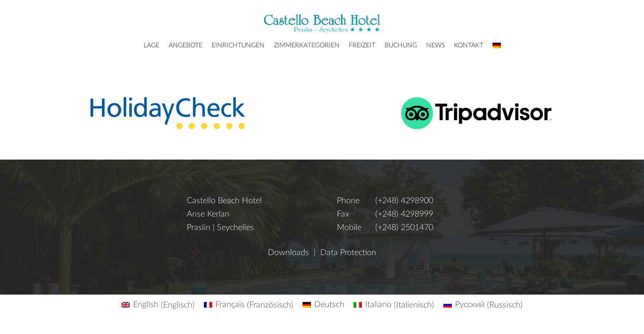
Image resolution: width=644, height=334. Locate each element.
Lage (152, 45)
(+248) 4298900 (404, 201)
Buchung (401, 45)
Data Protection (348, 253)
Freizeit (362, 45)
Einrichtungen (238, 45)
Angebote (186, 45)
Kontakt (469, 45)
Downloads (288, 253)
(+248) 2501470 (404, 228)
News (436, 45)
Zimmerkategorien (307, 45)
